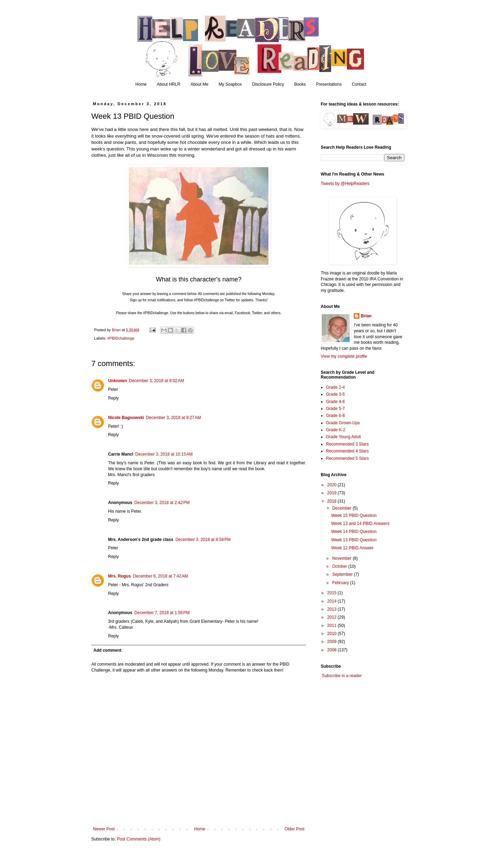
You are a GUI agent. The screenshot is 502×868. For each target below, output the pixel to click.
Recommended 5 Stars (347, 458)
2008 (333, 650)
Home (141, 84)
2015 (333, 593)
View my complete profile (344, 356)
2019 (333, 493)
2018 (333, 501)
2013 (333, 609)
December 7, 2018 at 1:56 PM (162, 613)
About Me (199, 84)
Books (300, 84)
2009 (333, 642)
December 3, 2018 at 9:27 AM (174, 418)
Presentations (329, 84)
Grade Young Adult (343, 437)
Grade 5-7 (335, 409)
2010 (333, 634)
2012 (333, 617)
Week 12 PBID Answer (352, 548)
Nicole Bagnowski (126, 418)
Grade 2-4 (335, 387)
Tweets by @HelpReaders (345, 184)
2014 (333, 601)
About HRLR (169, 84)
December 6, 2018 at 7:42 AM (160, 576)
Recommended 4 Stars (347, 451)
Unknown (117, 381)
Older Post (294, 829)
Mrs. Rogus (119, 576)
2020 (333, 485)
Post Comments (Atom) (139, 839)
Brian (366, 316)
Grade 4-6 (335, 402)
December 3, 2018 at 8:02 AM (157, 381)
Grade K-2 (336, 430)
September (343, 574)
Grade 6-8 (335, 416)
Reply (113, 398)
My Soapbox (230, 84)
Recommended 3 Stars (347, 444)
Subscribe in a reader (342, 676)
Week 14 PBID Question (354, 532)
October (340, 566)
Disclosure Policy (268, 84)
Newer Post (104, 829)
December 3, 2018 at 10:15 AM (164, 454)
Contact (359, 84)
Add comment (107, 650)
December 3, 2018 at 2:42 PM (162, 503)
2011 (333, 626)
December (343, 508)
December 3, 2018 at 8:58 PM (203, 540)
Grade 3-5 (335, 394)
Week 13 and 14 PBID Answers (360, 524)
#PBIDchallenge (121, 338)
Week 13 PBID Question (354, 540)
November (343, 558)
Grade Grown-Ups (343, 423)
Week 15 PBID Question (354, 516)
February (341, 583)
